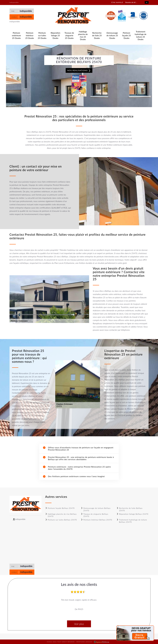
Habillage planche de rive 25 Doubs (83, 35)
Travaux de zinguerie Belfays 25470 (94, 515)
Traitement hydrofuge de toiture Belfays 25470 (132, 521)
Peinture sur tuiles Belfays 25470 (61, 520)
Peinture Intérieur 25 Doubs (30, 35)
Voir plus (79, 624)
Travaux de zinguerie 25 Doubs (69, 35)
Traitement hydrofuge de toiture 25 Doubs (141, 35)
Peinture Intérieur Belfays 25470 (96, 520)
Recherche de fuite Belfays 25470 (129, 509)
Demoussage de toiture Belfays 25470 (96, 509)
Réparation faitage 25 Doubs (55, 35)
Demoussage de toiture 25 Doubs (112, 35)
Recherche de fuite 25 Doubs (97, 35)
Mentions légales (84, 642)
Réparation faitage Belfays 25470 (132, 514)
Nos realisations (79, 71)
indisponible (26, 11)
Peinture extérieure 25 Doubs (16, 35)
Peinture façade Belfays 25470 (60, 508)
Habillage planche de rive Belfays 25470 (61, 515)
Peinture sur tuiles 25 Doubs (42, 35)
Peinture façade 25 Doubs (126, 35)
